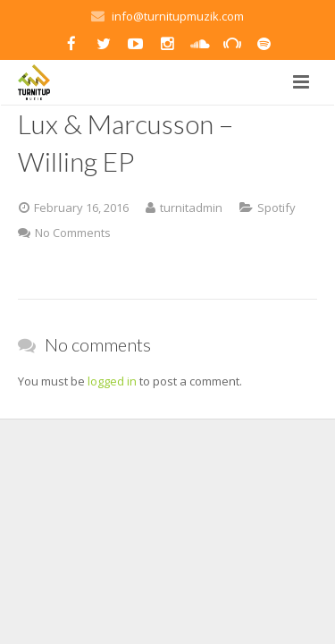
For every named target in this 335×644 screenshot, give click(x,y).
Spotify (276, 208)
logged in (112, 381)
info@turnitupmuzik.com (178, 16)
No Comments (73, 233)
